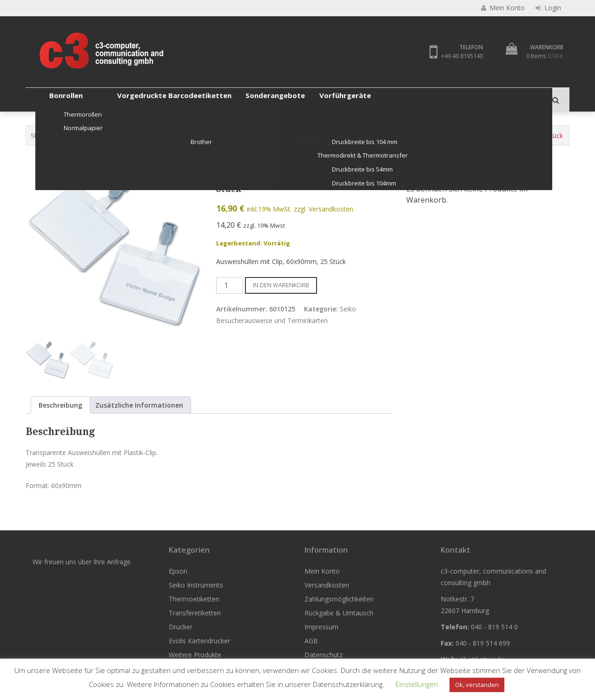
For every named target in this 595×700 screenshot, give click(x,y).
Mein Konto (322, 571)
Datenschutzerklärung (348, 684)
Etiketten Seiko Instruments (167, 135)
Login (548, 8)
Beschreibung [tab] (60, 405)
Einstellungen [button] (417, 684)
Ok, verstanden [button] (477, 685)
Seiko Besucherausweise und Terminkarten (355, 135)
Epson (44, 99)
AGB (311, 641)
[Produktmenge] (230, 285)
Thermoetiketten (170, 99)
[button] (186, 178)
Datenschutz (324, 655)
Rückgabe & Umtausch (339, 613)
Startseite (45, 135)
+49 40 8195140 (462, 56)
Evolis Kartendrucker (358, 99)
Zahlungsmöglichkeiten (339, 599)
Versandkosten (327, 585)
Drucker (297, 99)
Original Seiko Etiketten (249, 135)
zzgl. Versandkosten (324, 209)
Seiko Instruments (99, 99)
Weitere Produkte (433, 99)
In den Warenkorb (281, 285)
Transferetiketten (240, 99)
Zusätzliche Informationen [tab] (139, 405)
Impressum (321, 627)
